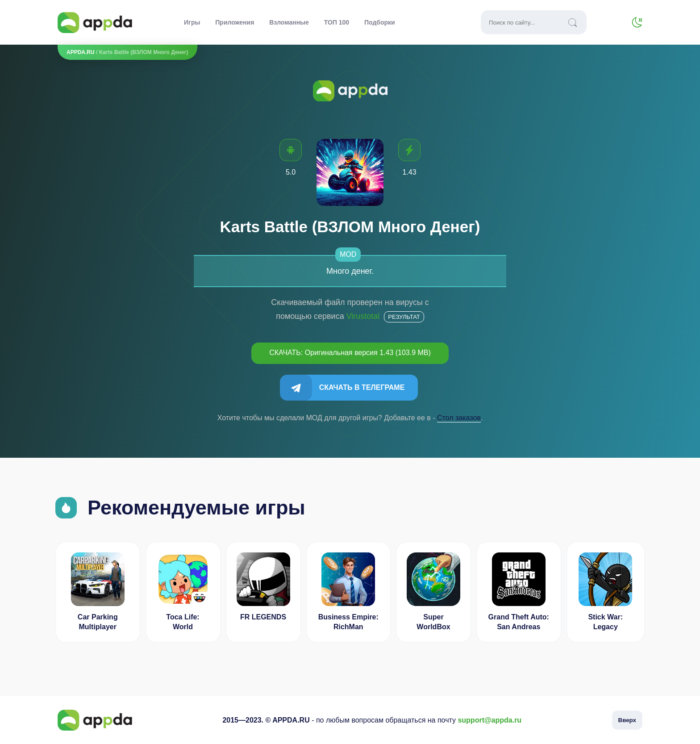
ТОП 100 (337, 22)
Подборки (380, 22)
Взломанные (289, 22)
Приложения (235, 22)
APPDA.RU (81, 52)
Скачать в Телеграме (362, 387)
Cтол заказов (459, 418)
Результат (404, 317)
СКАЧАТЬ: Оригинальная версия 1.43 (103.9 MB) (350, 353)
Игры (192, 22)
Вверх (627, 720)
